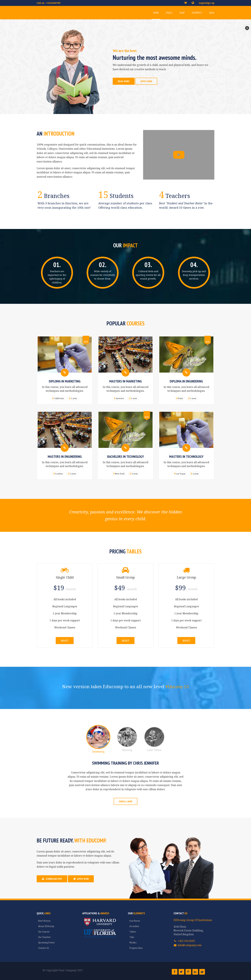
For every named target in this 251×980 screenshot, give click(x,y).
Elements (197, 13)
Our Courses (44, 932)
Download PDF (52, 879)
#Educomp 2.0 (177, 687)
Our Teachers (45, 937)
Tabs (132, 937)
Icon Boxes (135, 921)
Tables (133, 932)
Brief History (44, 921)
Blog (212, 13)
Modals (133, 942)
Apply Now (146, 81)
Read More (124, 81)
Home (156, 13)
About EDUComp (46, 926)
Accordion (134, 926)
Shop (182, 13)
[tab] (98, 741)
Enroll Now (125, 801)
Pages (169, 13)
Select (65, 641)
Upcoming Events (47, 942)
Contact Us (44, 948)
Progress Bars (136, 948)
